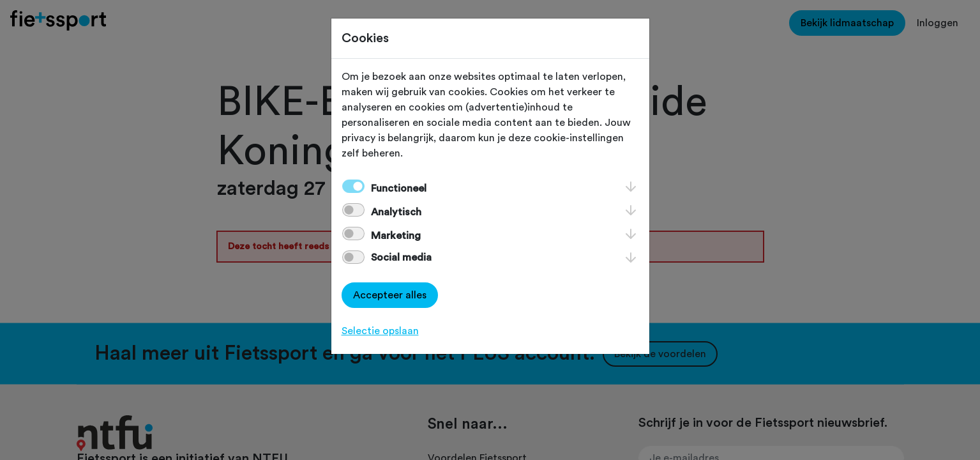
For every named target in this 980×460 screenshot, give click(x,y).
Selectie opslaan (380, 331)
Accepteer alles (390, 295)
